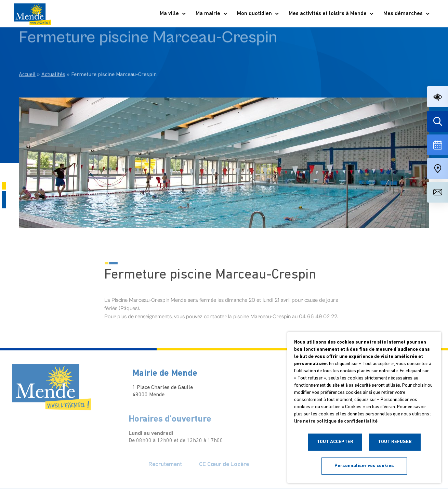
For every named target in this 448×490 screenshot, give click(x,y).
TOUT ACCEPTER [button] (335, 442)
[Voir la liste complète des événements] (438, 145)
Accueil (27, 58)
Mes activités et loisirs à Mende (331, 14)
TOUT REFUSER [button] (395, 442)
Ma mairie (212, 14)
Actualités (53, 58)
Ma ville (173, 14)
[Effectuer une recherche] (438, 121)
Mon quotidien (258, 14)
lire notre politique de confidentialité (336, 421)
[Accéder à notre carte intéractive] (438, 169)
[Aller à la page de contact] (438, 192)
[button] (438, 97)
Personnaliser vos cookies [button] (364, 466)
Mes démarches (407, 14)
